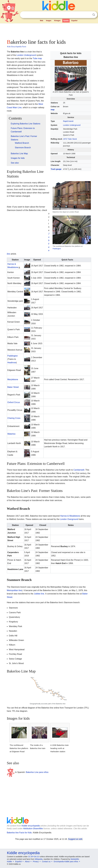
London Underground (72, 125)
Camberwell (79, 470)
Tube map (37, 58)
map (53, 110)
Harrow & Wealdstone (70, 516)
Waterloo (11, 434)
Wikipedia (39, 859)
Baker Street (13, 387)
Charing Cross (14, 418)
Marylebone (13, 379)
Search (94, 15)
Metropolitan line (14, 590)
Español (74, 21)
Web (42, 21)
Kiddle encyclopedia (31, 826)
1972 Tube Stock (70, 139)
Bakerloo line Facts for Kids (19, 833)
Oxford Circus (14, 402)
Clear (88, 15)
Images (49, 21)
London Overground (69, 519)
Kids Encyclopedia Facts (17, 47)
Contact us (46, 862)
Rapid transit (68, 121)
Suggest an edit (75, 839)
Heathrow (12, 363)
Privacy (36, 862)
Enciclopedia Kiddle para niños (66, 862)
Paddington (57, 249)
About (27, 862)
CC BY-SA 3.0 (34, 857)
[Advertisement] (49, 31)
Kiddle (10, 862)
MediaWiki (75, 859)
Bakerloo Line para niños (37, 772)
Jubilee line (39, 594)
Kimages (57, 21)
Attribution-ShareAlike (33, 829)
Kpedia (66, 21)
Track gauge (56, 169)
